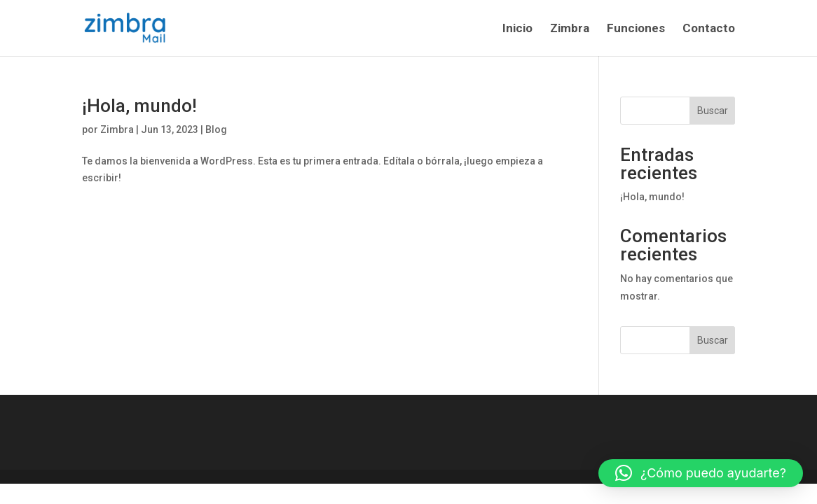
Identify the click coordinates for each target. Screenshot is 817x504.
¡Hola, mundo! (139, 106)
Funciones (636, 29)
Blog (216, 129)
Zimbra (570, 29)
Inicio (517, 29)
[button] (701, 473)
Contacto (709, 29)
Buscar (713, 111)
